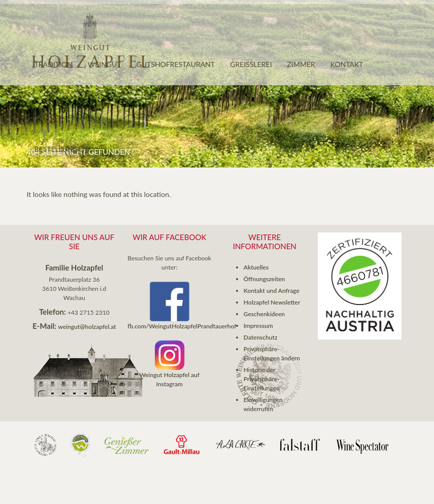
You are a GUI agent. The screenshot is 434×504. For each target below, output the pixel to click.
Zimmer (301, 64)
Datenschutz (261, 337)
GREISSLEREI (251, 64)
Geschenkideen (264, 314)
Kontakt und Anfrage (272, 291)
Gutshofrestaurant (176, 64)
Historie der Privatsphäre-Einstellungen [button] (262, 379)
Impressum (258, 326)
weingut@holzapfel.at (87, 327)
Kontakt (347, 64)
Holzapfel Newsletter (272, 302)
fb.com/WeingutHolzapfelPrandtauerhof (182, 326)
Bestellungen (61, 149)
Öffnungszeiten (264, 279)
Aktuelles (256, 267)
